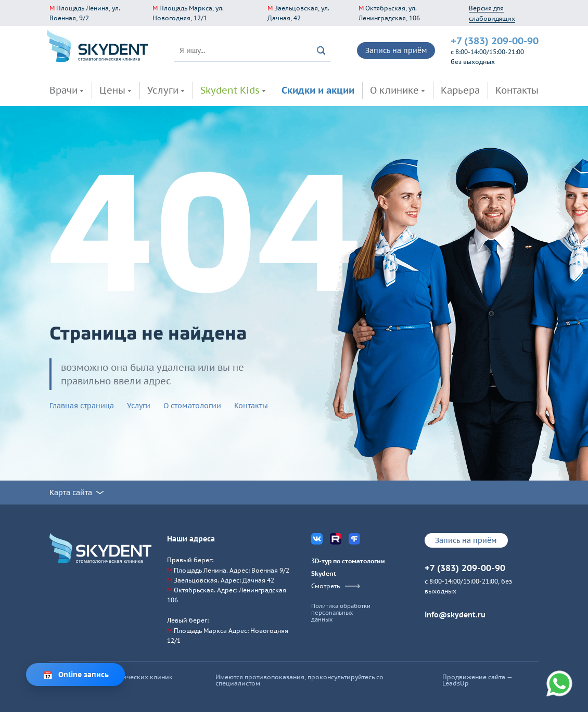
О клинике (394, 90)
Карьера (460, 90)
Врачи (63, 90)
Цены (112, 90)
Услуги (163, 90)
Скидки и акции (318, 90)
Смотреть (336, 586)
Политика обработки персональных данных (341, 613)
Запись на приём (396, 50)
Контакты (517, 90)
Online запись (84, 675)
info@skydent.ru (455, 615)
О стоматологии (192, 406)
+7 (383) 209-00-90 (495, 41)
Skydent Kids (230, 90)
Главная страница (82, 406)
